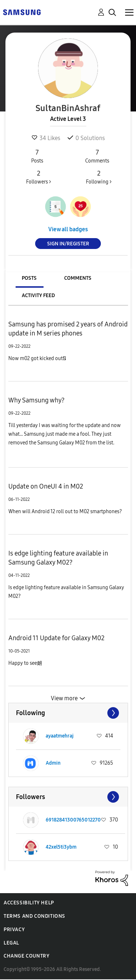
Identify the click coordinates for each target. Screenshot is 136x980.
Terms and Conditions (34, 916)
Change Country (26, 956)
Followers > (39, 177)
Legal (11, 943)
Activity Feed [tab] (38, 295)
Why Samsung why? (36, 400)
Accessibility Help (29, 903)
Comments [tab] (78, 278)
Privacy (14, 930)
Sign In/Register (68, 244)
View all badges (68, 229)
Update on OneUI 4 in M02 (46, 486)
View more (64, 698)
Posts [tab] (29, 278)
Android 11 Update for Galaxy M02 (56, 638)
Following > (99, 177)
